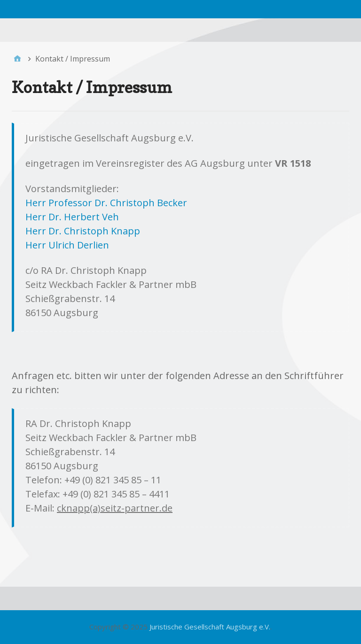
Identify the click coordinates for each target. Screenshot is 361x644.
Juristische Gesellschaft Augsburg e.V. (210, 627)
